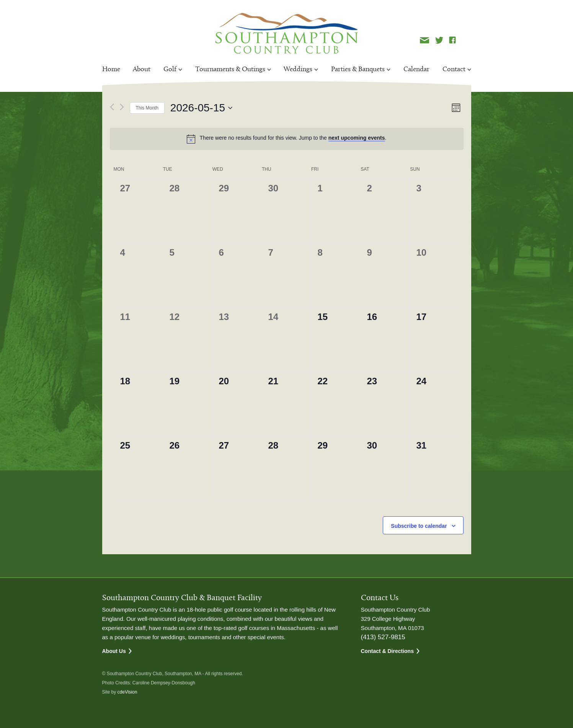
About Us (114, 651)
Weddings (298, 69)
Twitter (439, 40)
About (142, 69)
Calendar (416, 69)
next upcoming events (357, 138)
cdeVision (127, 692)
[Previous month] (112, 107)
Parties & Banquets (358, 69)
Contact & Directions (387, 651)
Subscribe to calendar (419, 526)
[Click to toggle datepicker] (201, 108)
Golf (170, 69)
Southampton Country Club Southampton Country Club (287, 33)
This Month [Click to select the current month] (147, 108)
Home (111, 69)
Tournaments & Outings (230, 69)
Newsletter (425, 40)
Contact (454, 69)
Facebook (452, 40)
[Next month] (122, 107)
